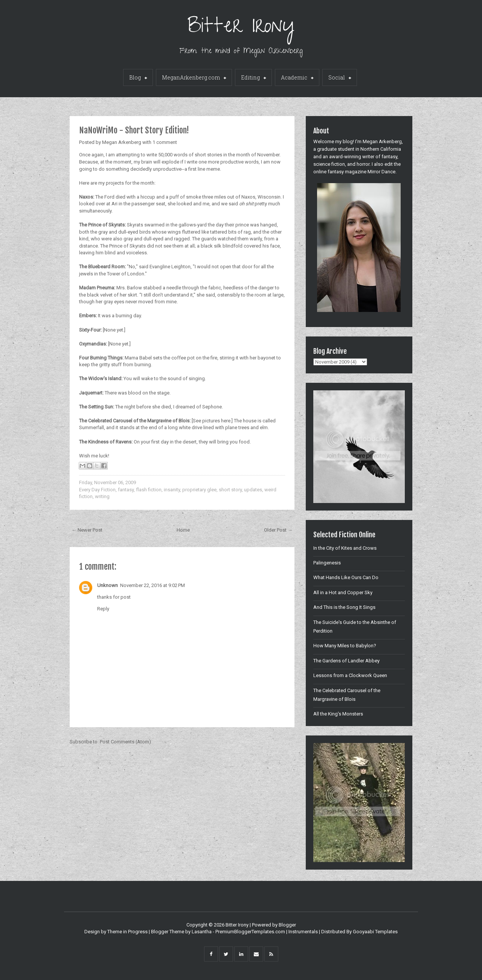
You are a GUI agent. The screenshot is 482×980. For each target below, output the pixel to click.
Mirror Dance (381, 172)
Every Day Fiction (97, 490)
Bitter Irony (241, 28)
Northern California (381, 149)
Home (183, 530)
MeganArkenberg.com (194, 78)
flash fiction (149, 490)
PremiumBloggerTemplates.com (250, 932)
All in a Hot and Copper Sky (343, 592)
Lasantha (202, 932)
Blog (138, 78)
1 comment (165, 142)
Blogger (287, 925)
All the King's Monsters (338, 714)
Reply (103, 609)
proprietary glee (199, 490)
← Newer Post (87, 530)
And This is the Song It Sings (344, 607)
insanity (172, 490)
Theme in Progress (127, 932)
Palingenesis (327, 563)
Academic (297, 78)
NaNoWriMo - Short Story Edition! (134, 130)
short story (230, 490)
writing (102, 496)
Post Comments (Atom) (125, 742)
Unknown (108, 585)
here (226, 421)
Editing (253, 78)
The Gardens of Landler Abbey (346, 661)
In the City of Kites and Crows (345, 548)
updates (253, 490)
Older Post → (278, 530)
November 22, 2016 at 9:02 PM (153, 585)
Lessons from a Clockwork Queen (350, 675)
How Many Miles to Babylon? (345, 646)
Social (340, 78)
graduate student (336, 149)
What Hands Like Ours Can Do (346, 577)
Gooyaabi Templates (375, 932)
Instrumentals (303, 932)
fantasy (126, 490)
